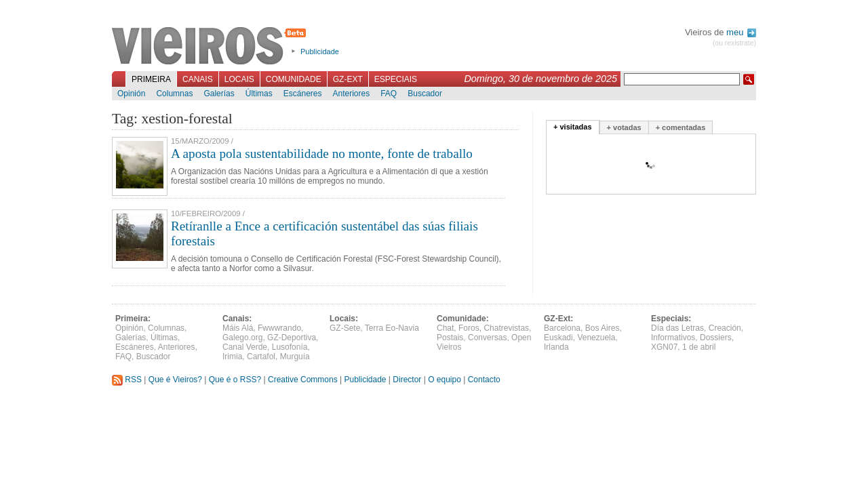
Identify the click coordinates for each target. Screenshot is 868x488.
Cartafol (261, 357)
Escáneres (303, 94)
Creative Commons (303, 380)
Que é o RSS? (235, 380)
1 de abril (699, 347)
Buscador (425, 94)
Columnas (174, 94)
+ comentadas (681, 127)
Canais (198, 79)
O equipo (445, 380)
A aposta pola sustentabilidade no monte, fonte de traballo (322, 154)
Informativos (673, 338)
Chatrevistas (506, 328)
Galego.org (242, 338)
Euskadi (558, 338)
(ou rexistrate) (734, 43)
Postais (450, 338)
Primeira (151, 79)
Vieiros (211, 47)
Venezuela (596, 338)
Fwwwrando (279, 328)
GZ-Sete (345, 328)
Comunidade (294, 79)
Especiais (396, 79)
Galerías (219, 94)
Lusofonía (290, 347)
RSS (127, 380)
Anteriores (351, 94)
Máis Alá (238, 328)
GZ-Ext (348, 79)
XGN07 (664, 347)
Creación (725, 328)
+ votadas (624, 127)
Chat (445, 328)
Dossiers (716, 338)
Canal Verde (245, 347)
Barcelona (562, 328)
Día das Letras (677, 328)
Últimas (259, 94)
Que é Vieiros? (175, 380)
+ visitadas (573, 127)
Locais (239, 79)
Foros (469, 328)
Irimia (232, 357)
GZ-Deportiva (292, 338)
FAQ (389, 94)
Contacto (484, 380)
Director (407, 380)
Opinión (131, 94)
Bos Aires (603, 328)
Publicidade (320, 52)
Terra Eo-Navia (392, 328)
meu (741, 32)
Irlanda (556, 347)
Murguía (295, 357)
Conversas (487, 338)
